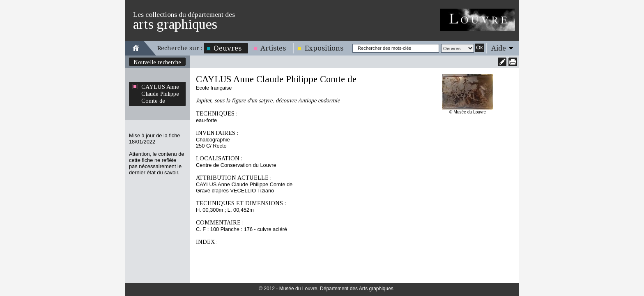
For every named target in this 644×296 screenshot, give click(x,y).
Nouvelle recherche (157, 62)
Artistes (273, 48)
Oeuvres (228, 48)
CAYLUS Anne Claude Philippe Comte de (160, 94)
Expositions (324, 48)
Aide (499, 48)
